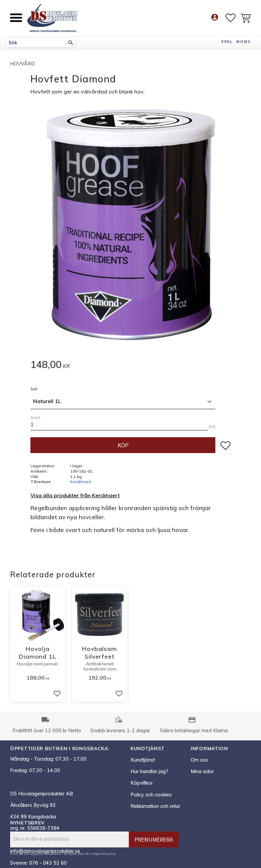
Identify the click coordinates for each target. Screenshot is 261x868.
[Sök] (71, 43)
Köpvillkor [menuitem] (142, 783)
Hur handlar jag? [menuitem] (149, 771)
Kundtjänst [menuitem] (143, 760)
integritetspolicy (103, 853)
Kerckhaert (81, 482)
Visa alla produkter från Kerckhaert (75, 495)
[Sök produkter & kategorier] (37, 43)
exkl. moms (236, 42)
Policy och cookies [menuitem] (151, 795)
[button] (16, 18)
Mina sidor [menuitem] (202, 771)
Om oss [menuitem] (199, 760)
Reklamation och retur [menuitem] (155, 806)
